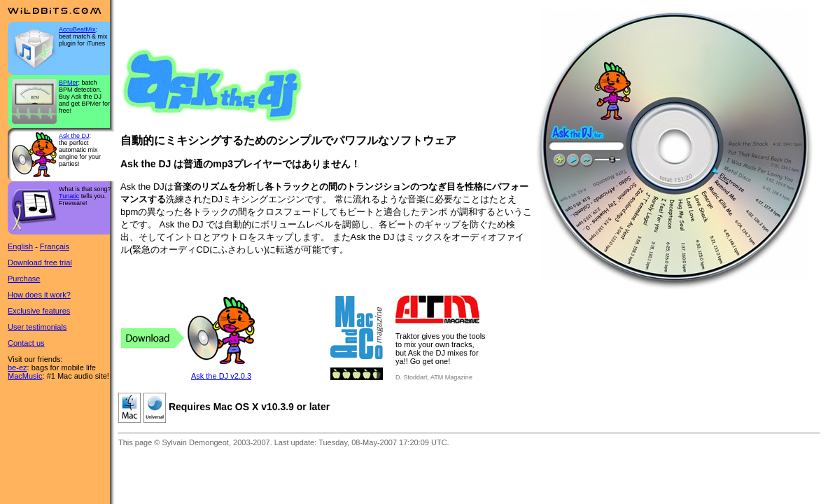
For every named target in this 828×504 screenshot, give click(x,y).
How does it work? (39, 295)
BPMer (69, 83)
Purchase (24, 279)
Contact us (26, 343)
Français (55, 246)
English (20, 246)
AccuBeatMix (77, 29)
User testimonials (37, 327)
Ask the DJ (74, 136)
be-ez (17, 367)
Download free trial (40, 262)
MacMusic (25, 376)
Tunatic (69, 196)
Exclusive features (39, 311)
